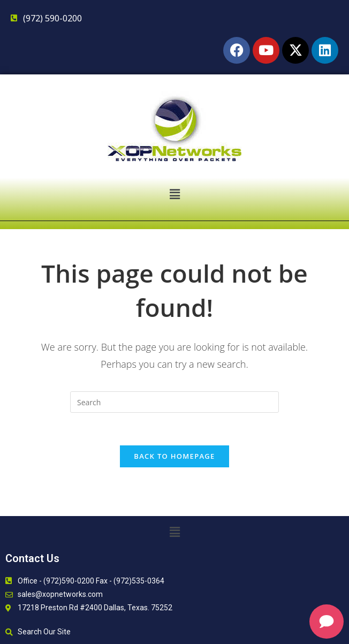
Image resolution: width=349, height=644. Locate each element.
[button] (174, 194)
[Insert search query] (174, 402)
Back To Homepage (174, 456)
